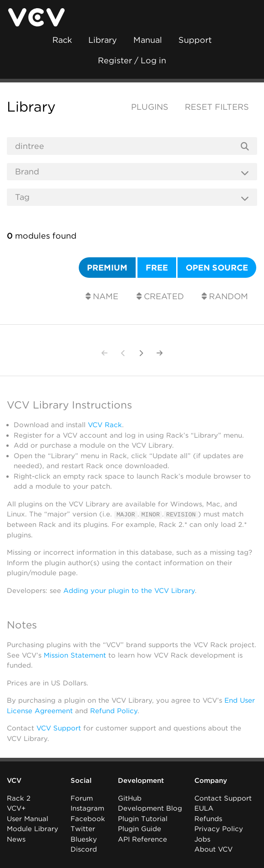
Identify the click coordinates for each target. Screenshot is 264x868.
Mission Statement (75, 655)
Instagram (87, 808)
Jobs (202, 839)
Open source (217, 268)
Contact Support (223, 798)
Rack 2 (19, 798)
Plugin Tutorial (143, 818)
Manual (148, 40)
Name (102, 296)
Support (195, 40)
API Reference (142, 839)
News (16, 839)
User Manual (28, 818)
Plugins (150, 107)
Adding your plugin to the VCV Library (129, 590)
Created (160, 296)
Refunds (208, 818)
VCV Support (59, 728)
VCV (14, 781)
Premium (107, 268)
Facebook (88, 818)
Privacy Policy (219, 829)
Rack (62, 40)
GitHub (130, 798)
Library (103, 40)
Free (157, 268)
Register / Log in (132, 60)
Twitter (83, 829)
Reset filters (217, 107)
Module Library (33, 829)
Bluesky (84, 839)
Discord (84, 849)
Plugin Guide (140, 829)
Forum (82, 798)
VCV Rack (105, 425)
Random (225, 296)
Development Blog (150, 808)
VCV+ (16, 808)
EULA (204, 808)
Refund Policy (114, 710)
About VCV (213, 849)
